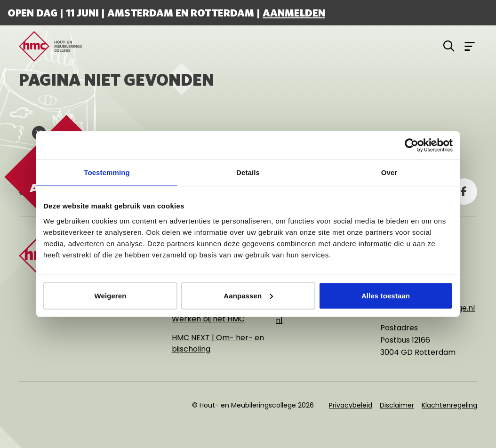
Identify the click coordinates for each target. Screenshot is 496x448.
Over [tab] (389, 172)
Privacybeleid (351, 405)
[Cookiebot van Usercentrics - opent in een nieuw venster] (412, 145)
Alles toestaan (386, 295)
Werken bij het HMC (208, 319)
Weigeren (110, 295)
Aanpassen (248, 295)
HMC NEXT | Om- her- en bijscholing (218, 343)
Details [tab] (248, 172)
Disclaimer (397, 405)
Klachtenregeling (449, 405)
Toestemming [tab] (107, 172)
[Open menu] (470, 46)
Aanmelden (294, 12)
